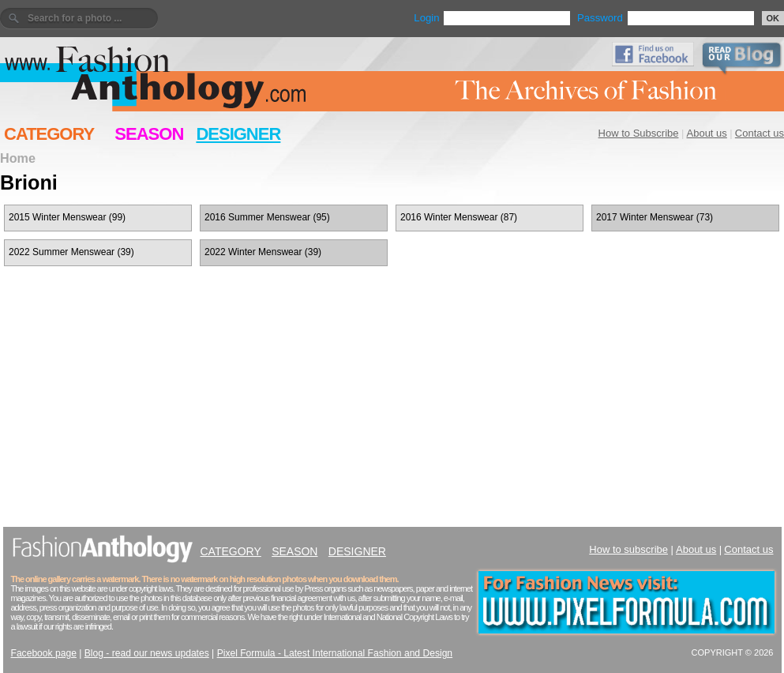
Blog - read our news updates (147, 653)
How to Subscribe (639, 133)
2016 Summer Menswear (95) (267, 217)
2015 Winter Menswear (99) (67, 217)
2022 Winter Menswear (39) (263, 252)
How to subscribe (628, 549)
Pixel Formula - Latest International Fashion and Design (335, 653)
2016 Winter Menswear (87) (459, 217)
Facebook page (44, 653)
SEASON (149, 134)
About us (707, 133)
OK (773, 18)
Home (18, 158)
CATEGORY (49, 134)
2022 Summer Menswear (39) (71, 252)
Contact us (760, 133)
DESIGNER (238, 134)
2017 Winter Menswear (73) (655, 217)
